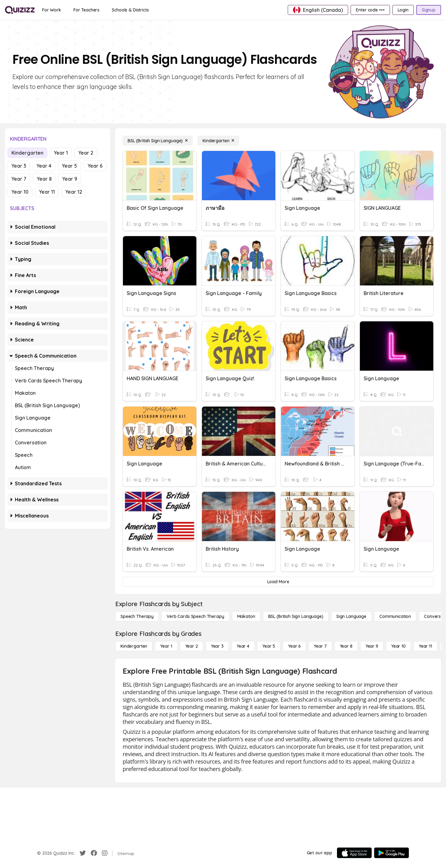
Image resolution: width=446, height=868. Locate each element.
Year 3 (19, 166)
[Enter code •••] (370, 10)
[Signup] (429, 10)
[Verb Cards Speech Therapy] (195, 616)
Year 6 (95, 166)
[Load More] (278, 582)
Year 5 (70, 166)
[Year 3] (217, 646)
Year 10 (20, 192)
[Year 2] (192, 646)
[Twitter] (83, 853)
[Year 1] (166, 646)
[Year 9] (372, 646)
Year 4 (44, 166)
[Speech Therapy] (137, 616)
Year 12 (74, 192)
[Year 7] (320, 646)
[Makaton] (246, 616)
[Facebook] (94, 853)
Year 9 (70, 179)
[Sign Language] (351, 616)
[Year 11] (425, 646)
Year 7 (19, 179)
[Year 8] (346, 646)
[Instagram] (105, 853)
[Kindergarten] (218, 141)
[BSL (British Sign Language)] (158, 141)
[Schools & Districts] (130, 10)
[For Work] (52, 10)
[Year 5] (269, 646)
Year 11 (47, 192)
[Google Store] (391, 853)
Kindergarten (27, 153)
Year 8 (44, 179)
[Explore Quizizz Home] (20, 10)
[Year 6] (294, 646)
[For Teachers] (86, 10)
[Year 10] (398, 646)
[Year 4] (243, 646)
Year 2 (86, 153)
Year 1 (61, 153)
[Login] (403, 10)
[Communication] (395, 616)
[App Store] (354, 853)
